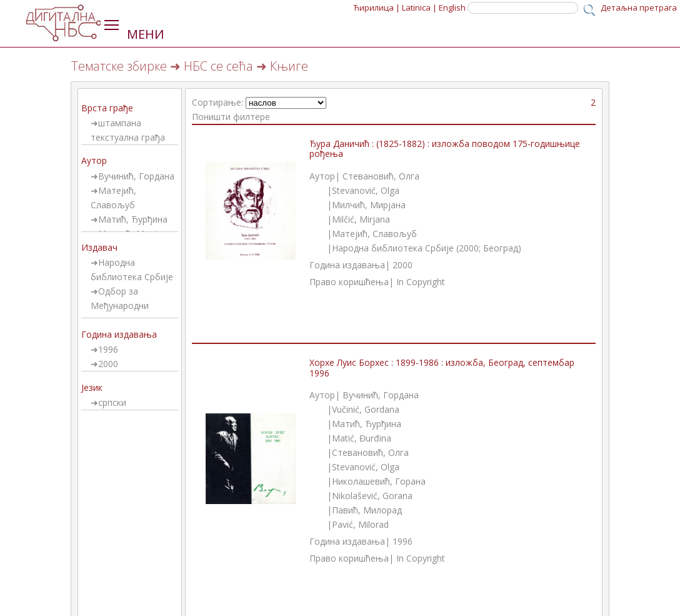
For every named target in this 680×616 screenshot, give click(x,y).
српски (112, 402)
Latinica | (419, 8)
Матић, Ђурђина (133, 219)
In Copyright (421, 282)
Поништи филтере (231, 117)
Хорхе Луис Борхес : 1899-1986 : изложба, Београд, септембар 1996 (442, 368)
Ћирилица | (377, 8)
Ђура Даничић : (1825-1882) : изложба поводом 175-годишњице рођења (445, 149)
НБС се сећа (218, 66)
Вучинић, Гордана (136, 176)
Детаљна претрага (639, 8)
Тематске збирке (119, 66)
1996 (108, 349)
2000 (108, 364)
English (452, 8)
